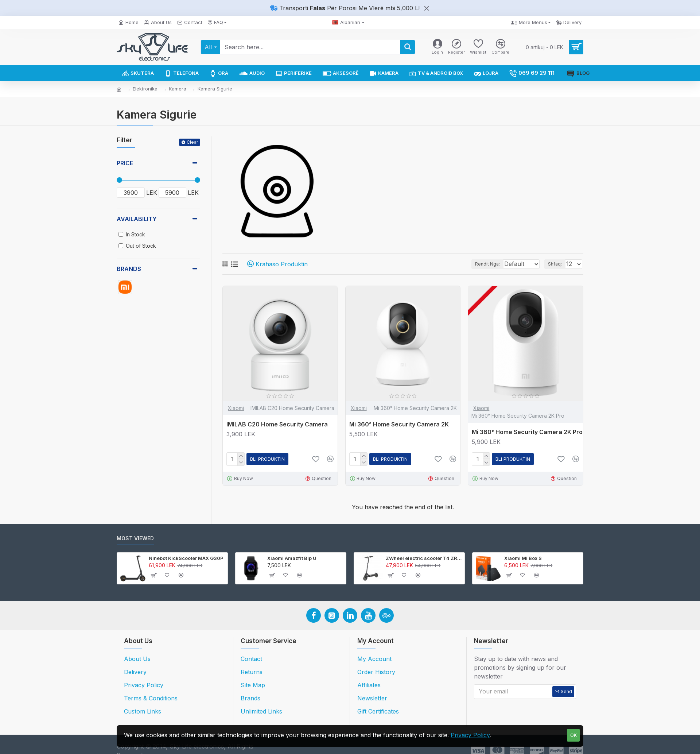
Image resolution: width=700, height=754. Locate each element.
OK (573, 735)
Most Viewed (135, 538)
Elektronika (145, 89)
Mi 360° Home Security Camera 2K (399, 424)
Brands (129, 269)
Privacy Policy (470, 735)
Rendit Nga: (474, 264)
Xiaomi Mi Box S (523, 558)
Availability (137, 219)
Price (125, 163)
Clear (192, 142)
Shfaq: (557, 264)
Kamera (178, 89)
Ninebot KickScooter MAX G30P (186, 558)
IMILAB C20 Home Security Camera (277, 424)
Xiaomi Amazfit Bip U (292, 558)
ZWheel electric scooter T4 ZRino (424, 558)
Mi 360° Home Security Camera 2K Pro (527, 432)
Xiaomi (236, 408)
